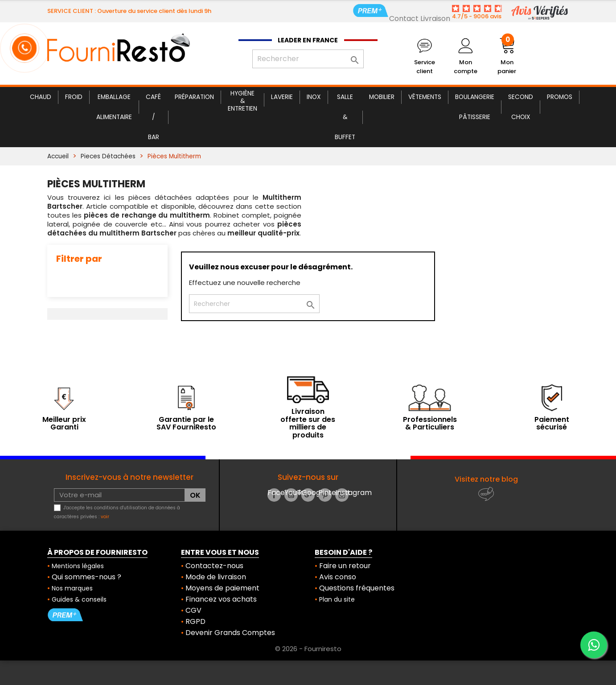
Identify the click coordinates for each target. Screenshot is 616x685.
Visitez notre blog (486, 479)
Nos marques (72, 588)
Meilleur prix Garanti (64, 423)
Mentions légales (78, 566)
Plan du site (337, 599)
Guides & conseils (79, 599)
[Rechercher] (308, 59)
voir (105, 517)
